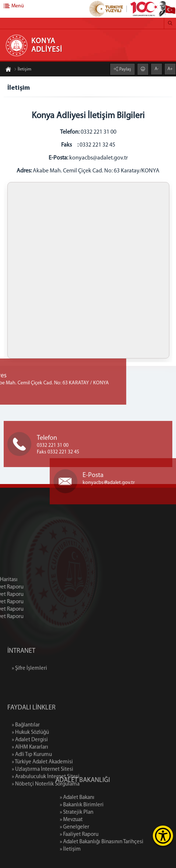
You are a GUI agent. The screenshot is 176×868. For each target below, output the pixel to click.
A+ (170, 69)
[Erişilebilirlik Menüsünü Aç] (163, 836)
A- (157, 69)
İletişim (23, 69)
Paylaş (125, 69)
